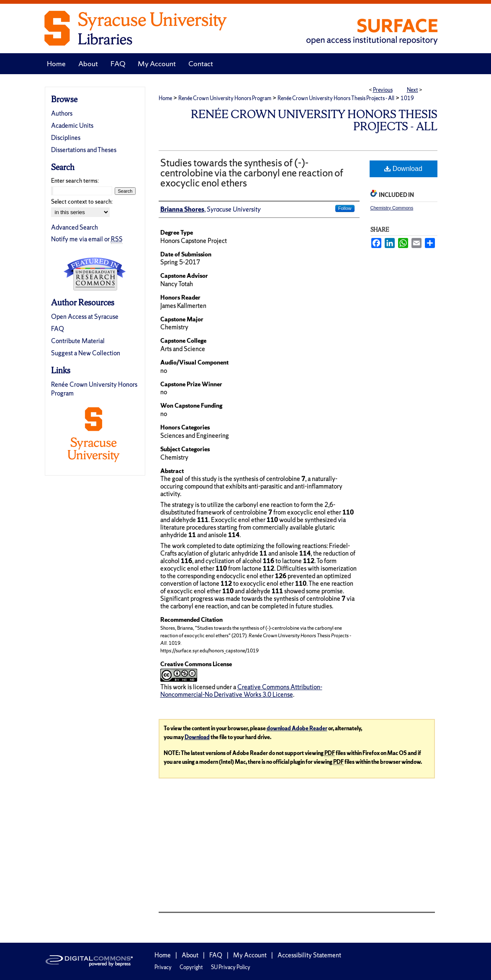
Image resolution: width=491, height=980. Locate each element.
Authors (62, 113)
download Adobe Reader (297, 728)
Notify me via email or (87, 239)
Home (165, 98)
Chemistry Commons (392, 208)
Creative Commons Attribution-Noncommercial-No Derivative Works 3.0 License (241, 691)
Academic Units (72, 125)
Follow (345, 208)
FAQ (58, 329)
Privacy (163, 967)
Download (403, 169)
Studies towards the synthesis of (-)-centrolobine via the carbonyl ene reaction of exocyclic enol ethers (252, 173)
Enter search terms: (75, 181)
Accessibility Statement (309, 955)
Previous (383, 90)
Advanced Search (75, 227)
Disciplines (66, 138)
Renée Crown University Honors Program (225, 98)
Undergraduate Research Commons (95, 274)
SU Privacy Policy (231, 967)
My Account (250, 955)
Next (413, 90)
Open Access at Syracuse (85, 317)
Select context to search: (82, 202)
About (190, 955)
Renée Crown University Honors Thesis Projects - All (336, 98)
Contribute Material (78, 341)
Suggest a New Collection (86, 353)
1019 (407, 98)
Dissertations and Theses (84, 150)
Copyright (191, 967)
